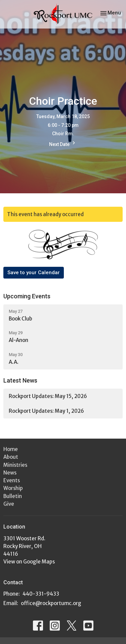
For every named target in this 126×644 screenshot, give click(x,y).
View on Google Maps (29, 562)
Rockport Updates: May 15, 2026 (48, 396)
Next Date (63, 143)
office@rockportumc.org (51, 603)
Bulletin (13, 496)
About (11, 457)
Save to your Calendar (34, 273)
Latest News (20, 380)
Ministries (15, 465)
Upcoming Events (27, 296)
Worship (13, 488)
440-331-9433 (41, 594)
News (10, 473)
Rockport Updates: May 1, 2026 (46, 411)
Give (9, 504)
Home (11, 449)
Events (12, 480)
